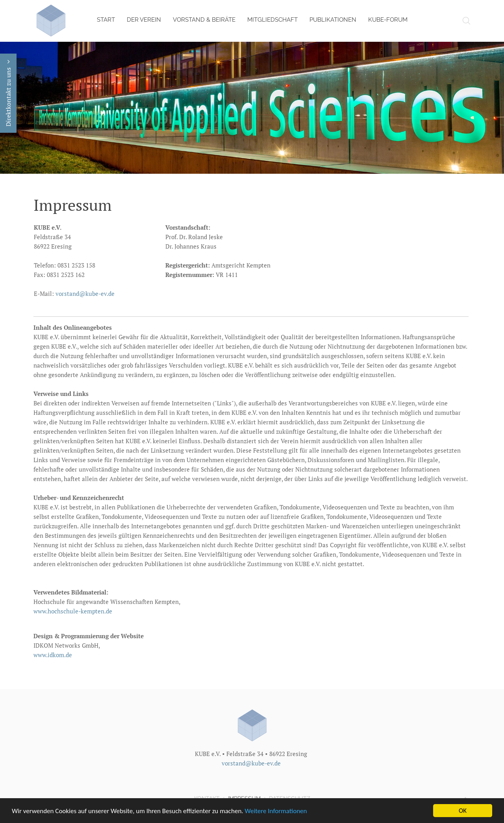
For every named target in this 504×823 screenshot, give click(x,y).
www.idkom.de (53, 655)
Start (106, 20)
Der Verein (144, 20)
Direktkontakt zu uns (8, 93)
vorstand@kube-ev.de (84, 294)
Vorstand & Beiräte (204, 20)
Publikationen (333, 20)
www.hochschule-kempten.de (73, 611)
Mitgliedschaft (272, 20)
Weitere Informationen (276, 811)
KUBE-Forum (388, 20)
